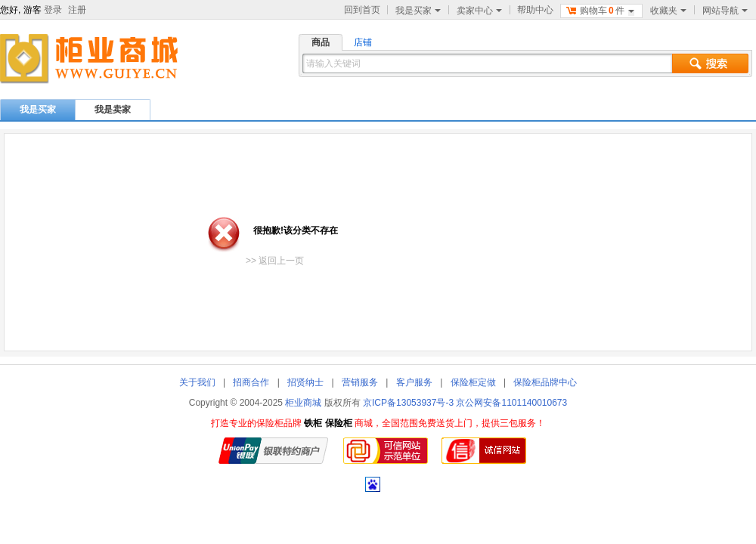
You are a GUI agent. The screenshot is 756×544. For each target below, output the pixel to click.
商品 (321, 42)
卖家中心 (479, 11)
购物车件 (600, 11)
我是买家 (418, 11)
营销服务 (360, 382)
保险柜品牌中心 (545, 382)
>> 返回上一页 (275, 261)
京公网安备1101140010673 (511, 403)
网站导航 (725, 11)
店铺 (363, 42)
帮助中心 (535, 10)
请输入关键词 (333, 63)
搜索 (710, 63)
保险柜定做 (473, 382)
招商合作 (251, 382)
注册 (77, 10)
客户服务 (414, 382)
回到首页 (362, 10)
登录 (53, 10)
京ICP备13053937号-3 (408, 403)
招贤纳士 (305, 382)
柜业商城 (303, 403)
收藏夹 (668, 11)
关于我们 (197, 382)
